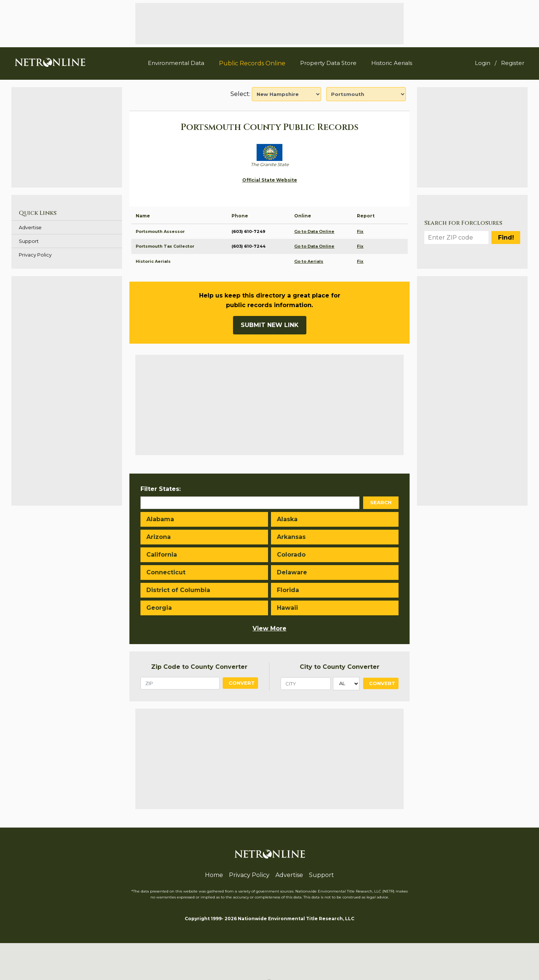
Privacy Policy (35, 255)
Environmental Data (176, 63)
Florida (288, 590)
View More (269, 628)
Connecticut (166, 572)
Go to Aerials (309, 261)
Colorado (291, 555)
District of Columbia (178, 590)
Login (483, 63)
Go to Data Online (314, 231)
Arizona (159, 537)
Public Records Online (252, 63)
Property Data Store (328, 63)
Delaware (292, 572)
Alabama (160, 519)
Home (214, 875)
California (162, 555)
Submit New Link (270, 325)
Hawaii (287, 608)
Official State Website (270, 180)
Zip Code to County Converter (199, 667)
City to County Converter (340, 667)
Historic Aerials (392, 63)
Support (29, 241)
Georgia (159, 608)
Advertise (30, 227)
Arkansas (291, 537)
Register (513, 63)
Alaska (287, 519)
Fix (360, 231)
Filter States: (161, 489)
